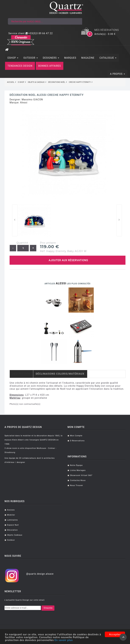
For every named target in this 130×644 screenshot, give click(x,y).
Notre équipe (76, 465)
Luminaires (12, 520)
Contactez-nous (78, 480)
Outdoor (11, 540)
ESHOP (13, 58)
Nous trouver (77, 485)
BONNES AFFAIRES (50, 66)
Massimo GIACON (32, 100)
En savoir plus (64, 640)
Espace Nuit (13, 525)
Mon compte (76, 436)
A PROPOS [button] (117, 74)
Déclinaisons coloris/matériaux (60, 374)
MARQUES (70, 58)
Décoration (12, 530)
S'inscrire (48, 608)
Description (21, 374)
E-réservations (77, 441)
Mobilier (11, 515)
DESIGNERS (51, 58)
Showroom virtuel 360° (81, 475)
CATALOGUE (108, 58)
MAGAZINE (88, 58)
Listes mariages (78, 470)
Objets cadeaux (15, 535)
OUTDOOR (31, 58)
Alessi (24, 103)
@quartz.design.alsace (40, 574)
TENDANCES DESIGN (20, 66)
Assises (11, 510)
